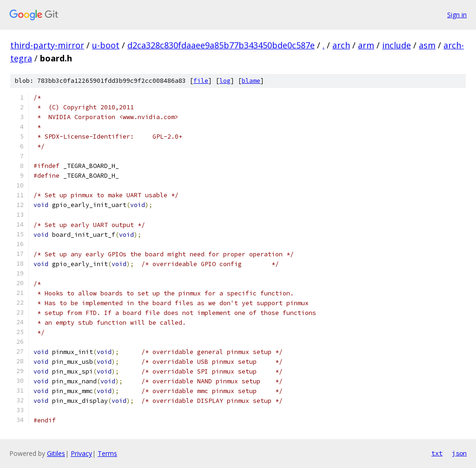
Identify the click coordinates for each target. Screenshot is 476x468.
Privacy (81, 453)
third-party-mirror (47, 45)
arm (366, 45)
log (225, 81)
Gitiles (56, 453)
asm (427, 45)
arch (341, 45)
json (459, 453)
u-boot (106, 45)
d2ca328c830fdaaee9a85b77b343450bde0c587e (221, 45)
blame (251, 81)
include (397, 45)
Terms (107, 453)
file (201, 81)
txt (437, 453)
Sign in (457, 15)
